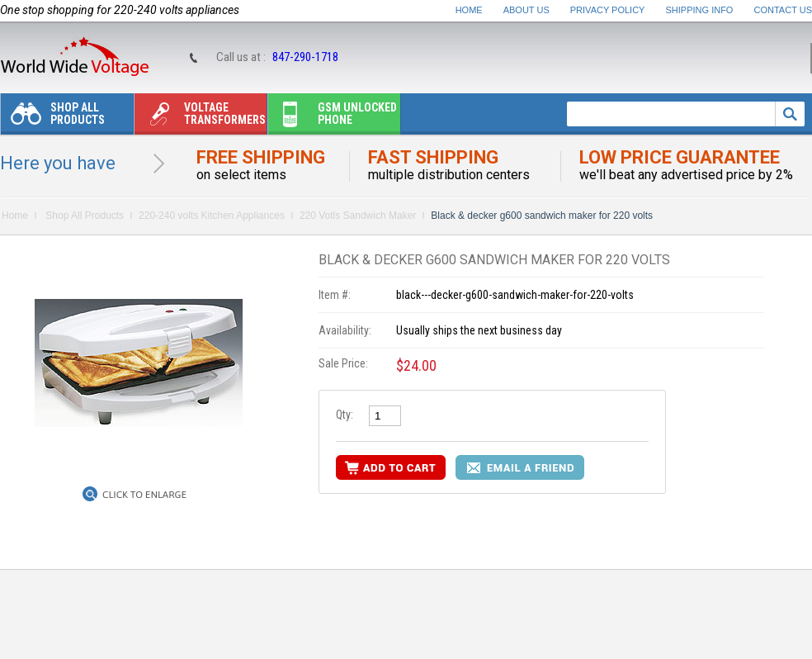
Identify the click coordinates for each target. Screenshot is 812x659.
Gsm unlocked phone (333, 118)
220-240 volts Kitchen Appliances (212, 216)
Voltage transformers (200, 118)
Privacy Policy (608, 10)
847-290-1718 (305, 57)
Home (469, 10)
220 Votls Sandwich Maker (358, 216)
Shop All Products (53, 118)
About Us (526, 10)
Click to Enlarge (144, 495)
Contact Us (784, 10)
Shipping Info (700, 10)
